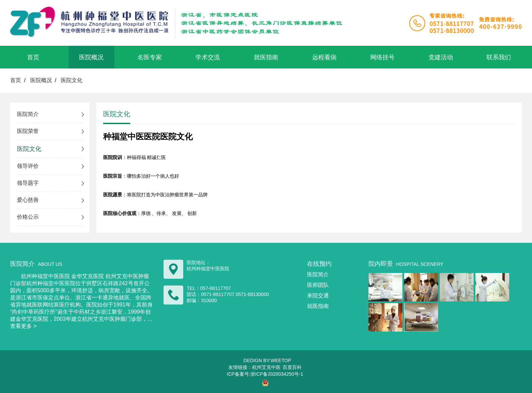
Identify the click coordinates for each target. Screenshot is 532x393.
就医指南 (266, 57)
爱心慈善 (28, 200)
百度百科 (292, 367)
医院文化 (72, 80)
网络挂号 (382, 57)
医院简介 (28, 114)
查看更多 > (23, 326)
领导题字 (28, 183)
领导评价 (28, 166)
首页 (33, 57)
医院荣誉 (28, 131)
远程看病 (324, 57)
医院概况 (91, 57)
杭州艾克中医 (266, 367)
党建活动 (441, 57)
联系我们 (499, 57)
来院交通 (318, 296)
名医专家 (150, 57)
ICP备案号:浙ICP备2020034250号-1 (265, 374)
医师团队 (318, 285)
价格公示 (28, 217)
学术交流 (208, 57)
